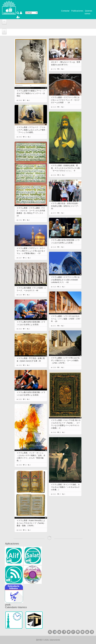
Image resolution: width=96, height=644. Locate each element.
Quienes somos (88, 12)
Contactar (65, 11)
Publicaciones (77, 11)
